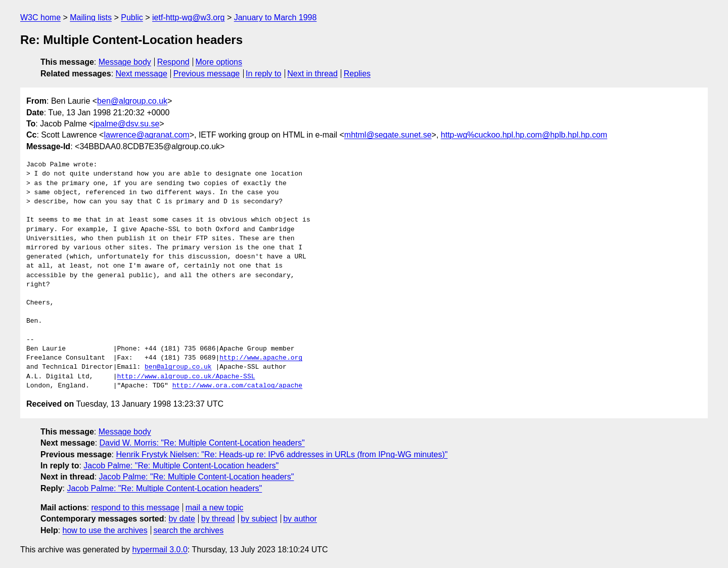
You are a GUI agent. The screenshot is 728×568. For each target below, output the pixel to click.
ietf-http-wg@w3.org (188, 17)
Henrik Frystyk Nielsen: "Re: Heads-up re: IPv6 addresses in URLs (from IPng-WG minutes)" (282, 454)
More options (219, 62)
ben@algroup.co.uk (132, 101)
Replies (357, 74)
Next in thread (312, 74)
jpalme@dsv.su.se (127, 124)
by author (300, 519)
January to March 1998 (276, 17)
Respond (173, 62)
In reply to (263, 74)
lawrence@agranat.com (146, 135)
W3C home (40, 17)
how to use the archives (105, 530)
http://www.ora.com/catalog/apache (237, 386)
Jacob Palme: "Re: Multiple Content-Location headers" (181, 466)
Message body (125, 62)
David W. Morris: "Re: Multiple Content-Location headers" (202, 443)
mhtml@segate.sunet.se (388, 135)
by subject (259, 519)
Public (132, 17)
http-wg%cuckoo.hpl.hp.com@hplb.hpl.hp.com (524, 135)
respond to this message (135, 508)
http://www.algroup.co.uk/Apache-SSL (186, 377)
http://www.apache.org (261, 358)
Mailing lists (91, 17)
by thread (218, 519)
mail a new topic (215, 508)
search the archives (189, 530)
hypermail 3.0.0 (160, 550)
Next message (142, 74)
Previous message (207, 74)
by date (181, 519)
